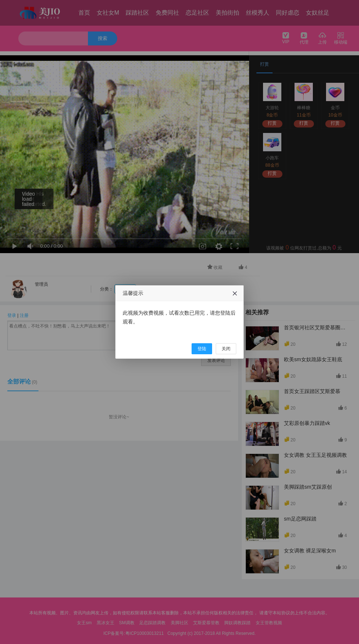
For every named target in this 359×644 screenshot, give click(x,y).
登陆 (202, 349)
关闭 (226, 349)
